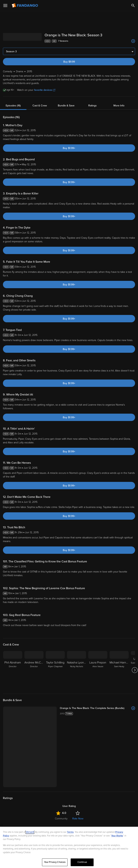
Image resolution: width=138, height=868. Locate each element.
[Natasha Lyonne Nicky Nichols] (77, 670)
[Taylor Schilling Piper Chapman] (55, 670)
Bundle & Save (66, 106)
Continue (82, 862)
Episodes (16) (13, 106)
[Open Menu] (5, 6)
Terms (70, 832)
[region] (69, 847)
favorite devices (45, 90)
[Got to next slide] (135, 670)
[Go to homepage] (25, 6)
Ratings (92, 106)
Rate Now (78, 819)
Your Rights (117, 836)
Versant (30, 832)
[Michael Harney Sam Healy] (119, 670)
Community (61, 819)
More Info (119, 106)
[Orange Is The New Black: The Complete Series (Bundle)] (97, 708)
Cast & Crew (40, 106)
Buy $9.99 (69, 62)
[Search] (133, 6)
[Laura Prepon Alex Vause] (98, 670)
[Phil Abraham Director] (13, 670)
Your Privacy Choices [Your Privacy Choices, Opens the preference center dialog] (55, 862)
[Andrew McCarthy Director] (34, 670)
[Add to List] (133, 41)
